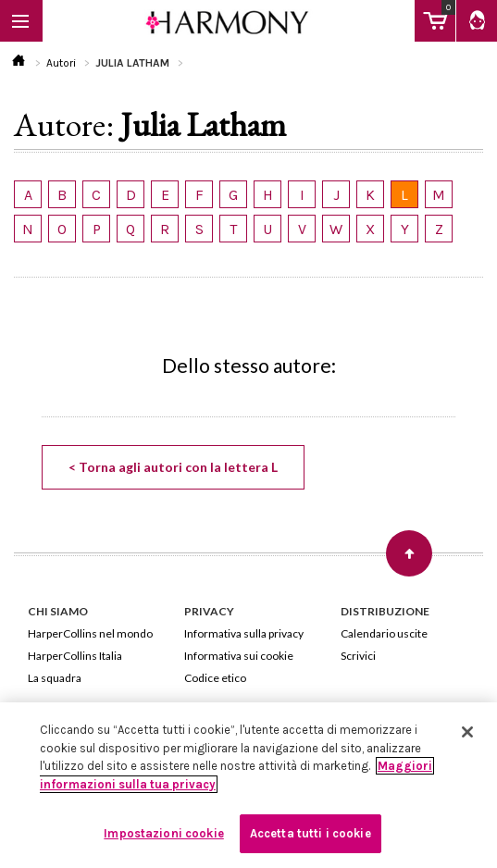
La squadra (55, 678)
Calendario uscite (384, 633)
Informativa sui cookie (239, 656)
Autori (61, 63)
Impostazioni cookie (163, 833)
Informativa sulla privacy (244, 633)
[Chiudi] (467, 732)
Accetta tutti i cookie (311, 833)
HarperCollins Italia (75, 656)
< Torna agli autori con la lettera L (173, 467)
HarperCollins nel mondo (90, 633)
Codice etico (215, 678)
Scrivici (358, 656)
